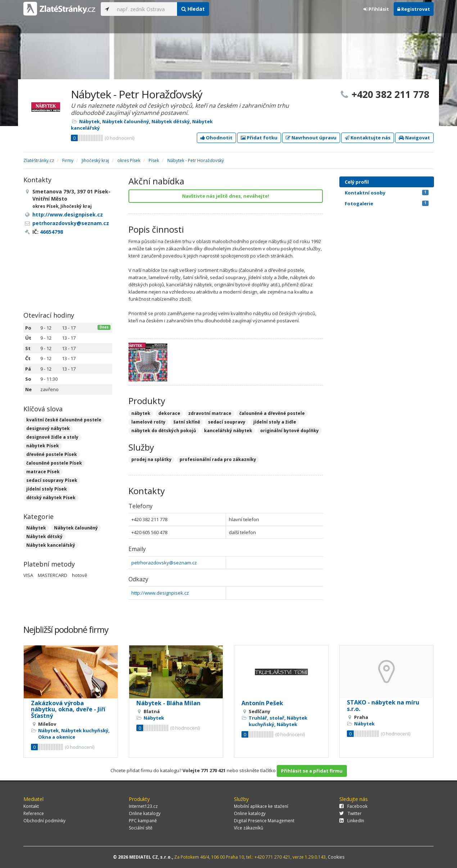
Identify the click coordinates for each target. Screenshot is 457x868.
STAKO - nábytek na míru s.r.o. (383, 706)
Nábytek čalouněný (126, 121)
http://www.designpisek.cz (160, 593)
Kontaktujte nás (368, 138)
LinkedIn (352, 821)
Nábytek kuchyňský (85, 730)
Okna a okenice (57, 737)
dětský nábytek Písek (51, 498)
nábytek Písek (43, 446)
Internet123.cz (143, 806)
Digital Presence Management (264, 821)
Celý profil (357, 182)
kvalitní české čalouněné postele (64, 420)
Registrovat (414, 9)
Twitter (350, 813)
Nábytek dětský (171, 121)
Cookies (336, 857)
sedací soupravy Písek (52, 480)
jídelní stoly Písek (47, 489)
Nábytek (89, 121)
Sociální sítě (141, 828)
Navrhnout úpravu (311, 138)
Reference (34, 813)
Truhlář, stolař (266, 718)
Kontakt (31, 806)
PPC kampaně (143, 821)
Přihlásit (376, 9)
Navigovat (414, 138)
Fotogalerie (387, 203)
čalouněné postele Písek (54, 463)
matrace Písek (43, 472)
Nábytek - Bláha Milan (168, 703)
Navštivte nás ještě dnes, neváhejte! (226, 196)
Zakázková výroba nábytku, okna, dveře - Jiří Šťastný (68, 709)
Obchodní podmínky (44, 821)
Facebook (353, 806)
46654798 (51, 232)
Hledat (193, 9)
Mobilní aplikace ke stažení (261, 806)
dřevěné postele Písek (52, 454)
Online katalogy (145, 813)
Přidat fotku (259, 138)
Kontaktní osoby (387, 193)
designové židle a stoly (52, 437)
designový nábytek (48, 428)
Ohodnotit (216, 138)
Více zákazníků (248, 828)
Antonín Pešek (262, 703)
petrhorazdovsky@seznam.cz (164, 563)
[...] (145, 9)
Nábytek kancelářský (51, 545)
